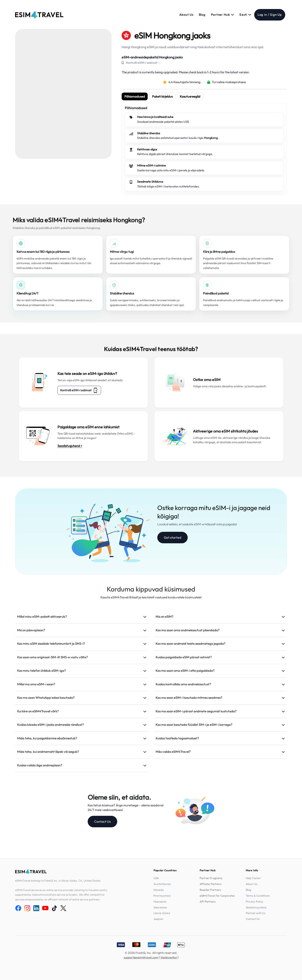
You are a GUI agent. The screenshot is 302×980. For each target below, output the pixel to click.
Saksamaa (160, 907)
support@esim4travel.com (141, 957)
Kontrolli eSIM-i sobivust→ (143, 63)
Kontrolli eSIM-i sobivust (79, 390)
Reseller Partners (210, 890)
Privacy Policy (254, 901)
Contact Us (102, 821)
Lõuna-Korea (162, 913)
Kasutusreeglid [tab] (190, 96)
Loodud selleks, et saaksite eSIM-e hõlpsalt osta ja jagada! (197, 524)
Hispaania (160, 901)
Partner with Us (256, 913)
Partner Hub (223, 15)
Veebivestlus (169, 957)
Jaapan (158, 919)
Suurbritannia (162, 884)
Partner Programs (211, 878)
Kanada (159, 890)
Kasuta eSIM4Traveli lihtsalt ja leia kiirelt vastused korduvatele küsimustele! (151, 597)
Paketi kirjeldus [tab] (162, 96)
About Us (186, 15)
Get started (172, 537)
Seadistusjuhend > (70, 446)
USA (156, 878)
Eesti (245, 15)
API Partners (208, 901)
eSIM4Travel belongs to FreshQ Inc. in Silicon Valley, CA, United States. (58, 881)
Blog (202, 15)
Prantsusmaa (162, 896)
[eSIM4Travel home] (39, 15)
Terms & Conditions (258, 896)
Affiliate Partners (211, 884)
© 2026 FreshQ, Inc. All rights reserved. (151, 953)
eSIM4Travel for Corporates (217, 896)
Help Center (253, 878)
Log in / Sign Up (270, 15)
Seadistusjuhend (256, 907)
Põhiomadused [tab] (135, 96)
